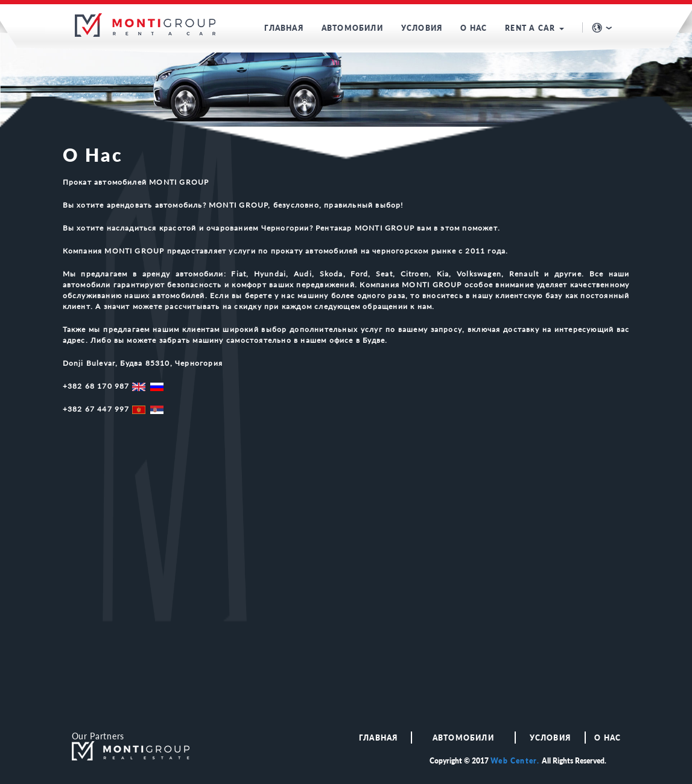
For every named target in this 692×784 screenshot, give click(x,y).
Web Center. (515, 761)
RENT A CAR (534, 28)
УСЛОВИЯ (422, 28)
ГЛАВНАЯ (284, 28)
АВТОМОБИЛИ (352, 28)
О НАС (474, 28)
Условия (550, 738)
